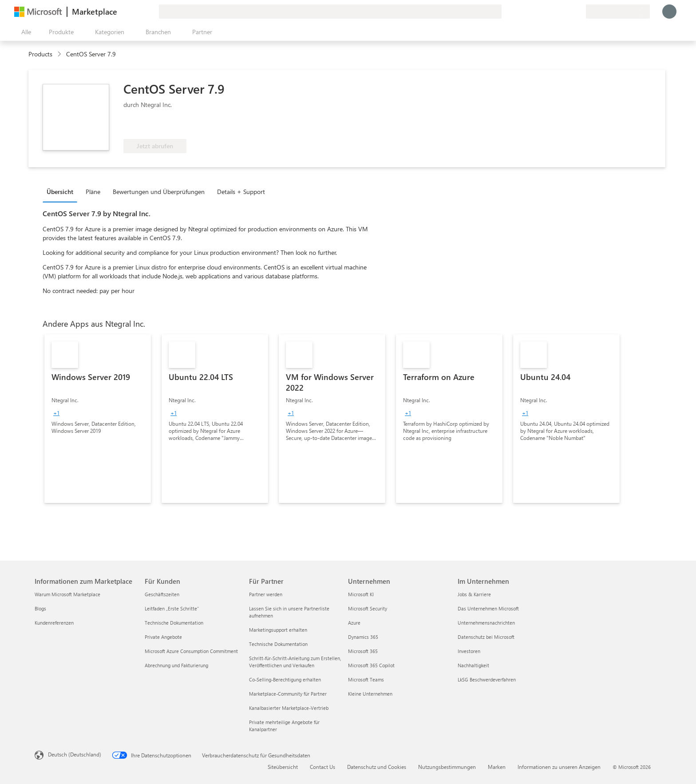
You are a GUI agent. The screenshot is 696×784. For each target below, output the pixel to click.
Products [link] (40, 54)
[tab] (62, 191)
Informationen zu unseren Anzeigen (559, 767)
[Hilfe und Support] (558, 12)
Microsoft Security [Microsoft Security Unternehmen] (368, 608)
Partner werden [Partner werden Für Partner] (266, 594)
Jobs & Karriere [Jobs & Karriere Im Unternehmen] (474, 594)
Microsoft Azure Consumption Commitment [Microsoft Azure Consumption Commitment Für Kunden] (191, 651)
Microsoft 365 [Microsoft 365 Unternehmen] (363, 651)
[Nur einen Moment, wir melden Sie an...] (669, 12)
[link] (98, 419)
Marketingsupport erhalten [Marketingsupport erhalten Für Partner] (278, 630)
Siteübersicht (283, 767)
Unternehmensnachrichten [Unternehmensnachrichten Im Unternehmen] (486, 623)
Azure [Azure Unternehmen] (354, 623)
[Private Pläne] (579, 12)
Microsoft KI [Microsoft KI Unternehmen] (361, 594)
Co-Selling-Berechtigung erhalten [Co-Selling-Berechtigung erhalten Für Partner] (285, 679)
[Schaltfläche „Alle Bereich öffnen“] (24, 32)
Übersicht (60, 192)
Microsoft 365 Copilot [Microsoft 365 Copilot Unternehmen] (371, 665)
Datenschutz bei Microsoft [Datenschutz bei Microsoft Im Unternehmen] (486, 637)
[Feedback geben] (547, 12)
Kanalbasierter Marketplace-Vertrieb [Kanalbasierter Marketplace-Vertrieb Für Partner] (289, 708)
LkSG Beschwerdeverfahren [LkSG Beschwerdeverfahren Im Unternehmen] (487, 679)
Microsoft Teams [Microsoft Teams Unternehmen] (366, 679)
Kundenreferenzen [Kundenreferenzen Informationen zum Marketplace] (54, 623)
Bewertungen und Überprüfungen (159, 192)
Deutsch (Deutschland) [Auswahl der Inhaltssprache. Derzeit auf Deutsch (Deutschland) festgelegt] (75, 754)
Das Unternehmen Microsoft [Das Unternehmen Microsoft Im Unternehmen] (488, 608)
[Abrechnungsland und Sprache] (618, 12)
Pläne (93, 192)
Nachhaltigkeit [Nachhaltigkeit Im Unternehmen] (473, 665)
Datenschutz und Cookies (377, 767)
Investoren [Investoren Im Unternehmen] (469, 651)
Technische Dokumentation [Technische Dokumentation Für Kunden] (174, 623)
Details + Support (241, 192)
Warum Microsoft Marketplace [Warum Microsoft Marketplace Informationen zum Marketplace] (67, 594)
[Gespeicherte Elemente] (568, 12)
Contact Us (322, 767)
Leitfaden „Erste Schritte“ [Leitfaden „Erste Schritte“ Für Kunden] (172, 608)
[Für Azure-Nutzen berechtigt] (159, 126)
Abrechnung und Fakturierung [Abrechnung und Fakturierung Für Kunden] (176, 665)
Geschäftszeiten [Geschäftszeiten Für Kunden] (162, 594)
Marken (497, 767)
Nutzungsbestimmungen (447, 767)
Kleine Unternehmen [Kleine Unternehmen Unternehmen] (370, 694)
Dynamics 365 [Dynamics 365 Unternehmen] (363, 637)
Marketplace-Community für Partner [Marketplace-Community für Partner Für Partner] (288, 694)
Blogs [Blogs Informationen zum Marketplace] (40, 608)
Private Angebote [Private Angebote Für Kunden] (163, 637)
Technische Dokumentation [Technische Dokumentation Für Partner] (278, 644)
